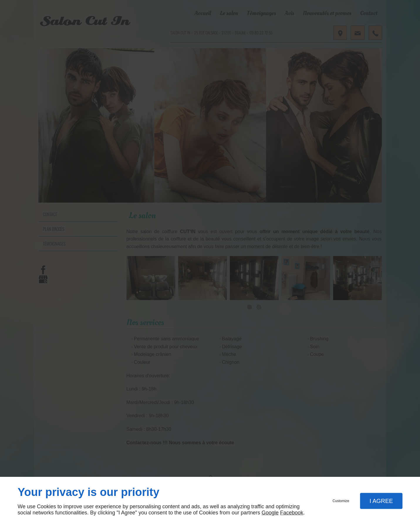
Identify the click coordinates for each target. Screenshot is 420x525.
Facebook (292, 513)
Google (270, 513)
